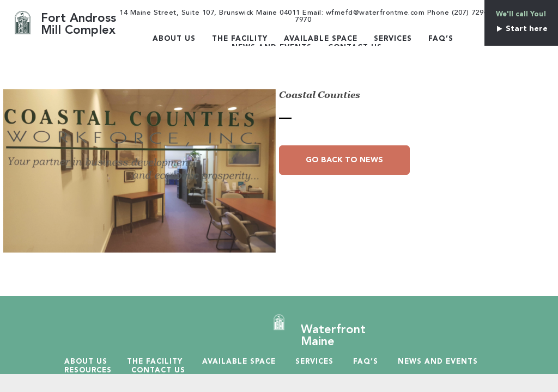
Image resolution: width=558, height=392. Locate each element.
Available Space (321, 39)
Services (393, 39)
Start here (521, 29)
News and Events (438, 362)
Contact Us (158, 370)
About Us (174, 39)
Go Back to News (344, 160)
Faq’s (441, 39)
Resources (88, 370)
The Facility (240, 39)
